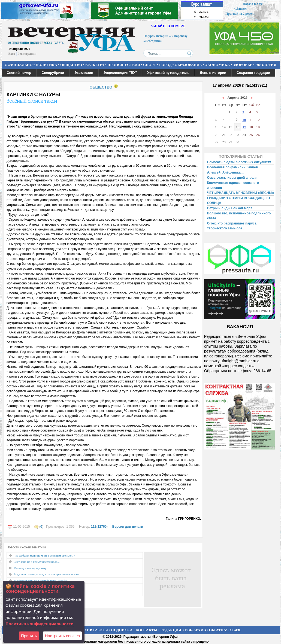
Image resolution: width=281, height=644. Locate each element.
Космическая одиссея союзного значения (233, 185)
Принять (29, 636)
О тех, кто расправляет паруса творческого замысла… (232, 226)
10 (244, 120)
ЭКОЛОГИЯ (266, 65)
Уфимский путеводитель (168, 73)
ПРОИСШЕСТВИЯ (124, 65)
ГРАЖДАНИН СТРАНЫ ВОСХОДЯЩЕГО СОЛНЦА (239, 201)
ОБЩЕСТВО (71, 65)
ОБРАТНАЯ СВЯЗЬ (225, 630)
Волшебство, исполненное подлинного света (239, 216)
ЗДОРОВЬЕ (243, 65)
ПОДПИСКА (122, 630)
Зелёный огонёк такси (32, 101)
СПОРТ (150, 65)
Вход (12, 54)
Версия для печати (128, 527)
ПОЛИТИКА (46, 65)
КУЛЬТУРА (95, 65)
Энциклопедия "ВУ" (120, 73)
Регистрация (27, 54)
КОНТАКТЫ (147, 630)
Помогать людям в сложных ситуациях (239, 162)
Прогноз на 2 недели (240, 14)
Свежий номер (19, 73)
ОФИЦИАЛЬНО (19, 65)
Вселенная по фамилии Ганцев (233, 167)
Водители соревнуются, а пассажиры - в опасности (46, 574)
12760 (102, 527)
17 (244, 127)
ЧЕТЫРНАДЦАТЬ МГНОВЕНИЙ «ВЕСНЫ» (241, 193)
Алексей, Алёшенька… (226, 172)
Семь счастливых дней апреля (232, 178)
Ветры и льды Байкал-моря (230, 208)
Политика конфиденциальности (40, 624)
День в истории (213, 73)
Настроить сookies (62, 636)
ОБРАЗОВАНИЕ (188, 65)
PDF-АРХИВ (195, 630)
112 (94, 527)
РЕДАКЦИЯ (171, 630)
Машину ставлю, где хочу (30, 568)
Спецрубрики (53, 73)
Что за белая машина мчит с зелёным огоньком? (44, 555)
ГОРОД (165, 65)
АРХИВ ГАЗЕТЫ (94, 630)
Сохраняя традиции (253, 73)
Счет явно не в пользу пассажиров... (37, 562)
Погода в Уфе (253, 4)
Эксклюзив (84, 73)
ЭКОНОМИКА (217, 65)
